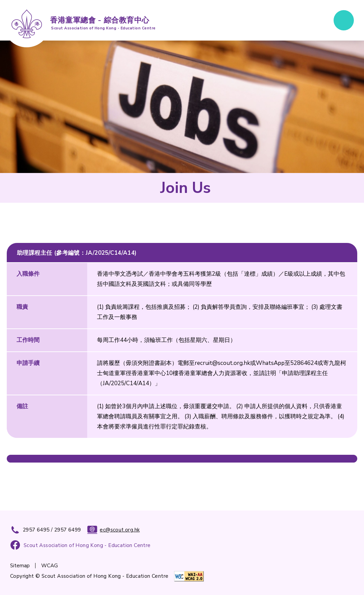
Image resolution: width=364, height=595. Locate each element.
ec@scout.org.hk (113, 530)
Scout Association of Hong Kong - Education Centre (87, 545)
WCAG (50, 566)
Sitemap (20, 566)
